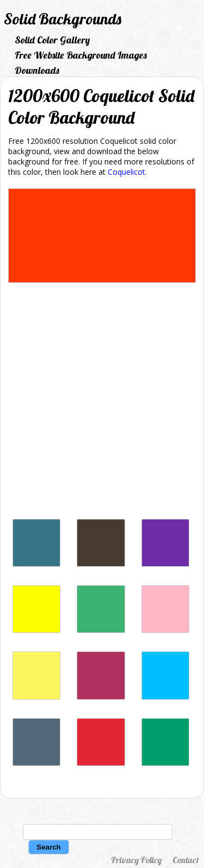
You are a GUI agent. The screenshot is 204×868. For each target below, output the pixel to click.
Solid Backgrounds (63, 19)
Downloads (37, 70)
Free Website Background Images (81, 55)
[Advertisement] (102, 404)
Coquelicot (126, 172)
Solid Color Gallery (52, 40)
